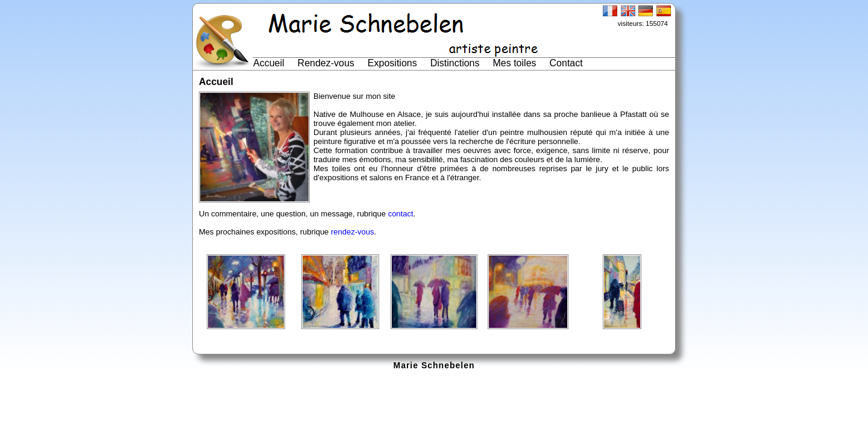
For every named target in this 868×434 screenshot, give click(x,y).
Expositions (392, 63)
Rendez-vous (326, 63)
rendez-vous (353, 232)
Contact (566, 63)
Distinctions (455, 63)
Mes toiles (515, 63)
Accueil (269, 63)
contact (401, 214)
